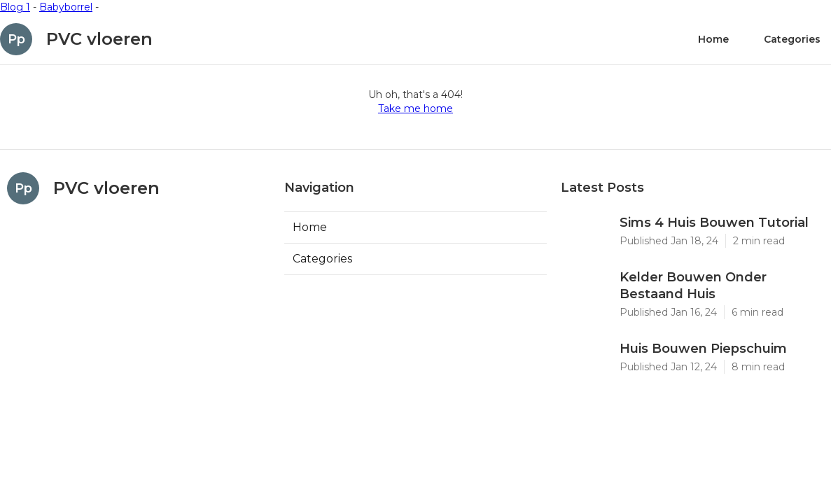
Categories (792, 39)
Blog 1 (15, 7)
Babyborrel (66, 7)
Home (713, 39)
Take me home (415, 108)
